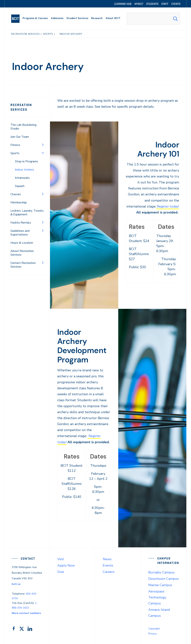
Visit (61, 559)
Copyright (154, 628)
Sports (15, 153)
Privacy (152, 633)
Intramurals (22, 178)
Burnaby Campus (161, 572)
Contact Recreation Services (23, 265)
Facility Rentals (21, 223)
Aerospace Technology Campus (157, 597)
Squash (20, 186)
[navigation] (17, 19)
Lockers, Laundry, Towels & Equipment (27, 213)
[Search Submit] (175, 19)
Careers (109, 572)
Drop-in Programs (26, 161)
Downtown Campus (163, 578)
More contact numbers (26, 613)
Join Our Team (20, 137)
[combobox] (153, 19)
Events (108, 565)
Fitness (15, 145)
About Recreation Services (22, 253)
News (107, 559)
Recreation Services (21, 107)
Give (61, 572)
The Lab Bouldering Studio (23, 127)
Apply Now (66, 565)
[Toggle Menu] (43, 145)
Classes (16, 194)
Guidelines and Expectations (20, 233)
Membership (19, 202)
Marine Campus (160, 585)
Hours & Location (22, 243)
